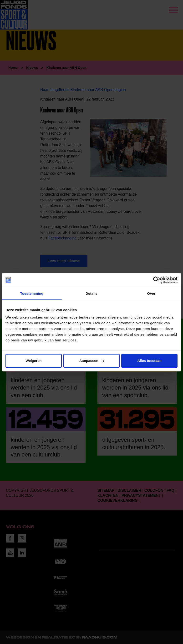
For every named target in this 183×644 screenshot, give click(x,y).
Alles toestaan (149, 361)
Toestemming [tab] (32, 293)
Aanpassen (92, 361)
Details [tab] (91, 293)
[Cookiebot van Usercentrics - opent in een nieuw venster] (157, 280)
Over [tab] (151, 293)
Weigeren (33, 361)
